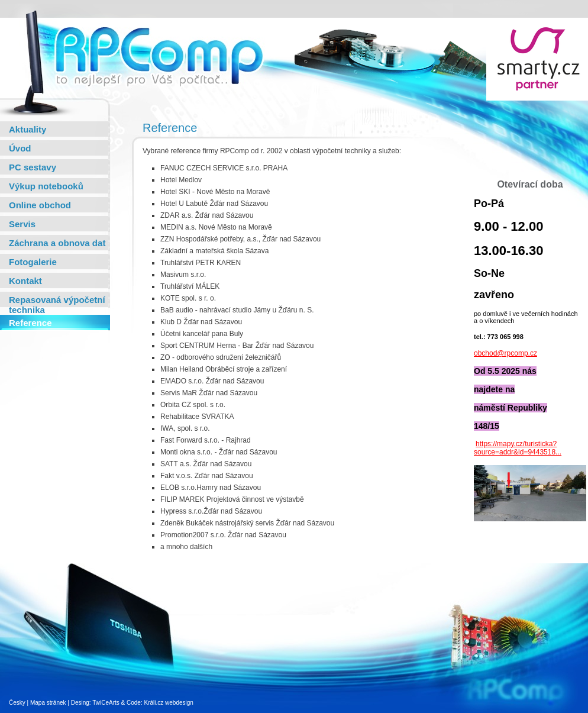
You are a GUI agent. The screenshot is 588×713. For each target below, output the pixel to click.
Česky (17, 703)
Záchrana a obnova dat (57, 243)
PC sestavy (33, 167)
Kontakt (25, 281)
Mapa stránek (48, 703)
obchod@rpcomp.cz (505, 353)
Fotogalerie (33, 262)
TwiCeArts (106, 703)
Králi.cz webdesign (168, 703)
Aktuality (28, 129)
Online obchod (40, 205)
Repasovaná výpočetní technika (57, 305)
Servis (22, 224)
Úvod (20, 148)
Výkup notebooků (46, 186)
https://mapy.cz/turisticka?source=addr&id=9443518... (518, 448)
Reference (30, 323)
